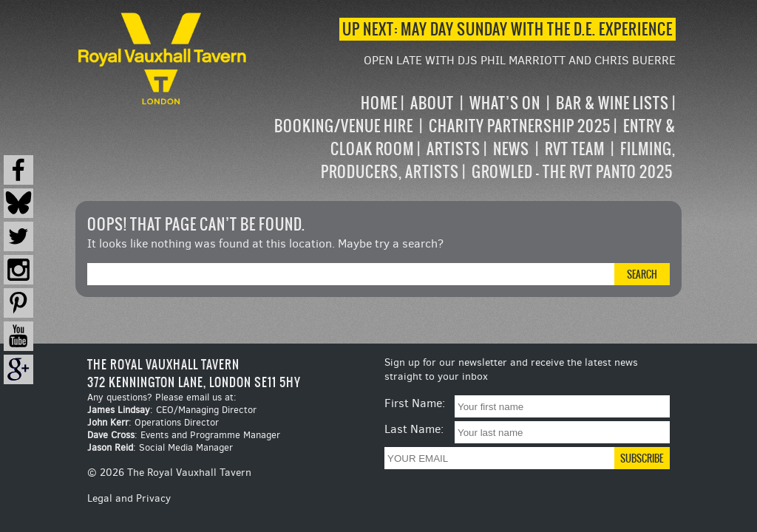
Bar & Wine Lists (612, 103)
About (432, 103)
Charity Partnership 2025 (520, 126)
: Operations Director (153, 422)
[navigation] (462, 137)
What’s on (505, 103)
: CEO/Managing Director (172, 410)
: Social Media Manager (160, 447)
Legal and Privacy (129, 498)
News (511, 149)
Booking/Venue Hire (344, 126)
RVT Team (575, 149)
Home (379, 103)
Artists (454, 149)
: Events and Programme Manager (184, 435)
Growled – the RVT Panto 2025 (572, 172)
